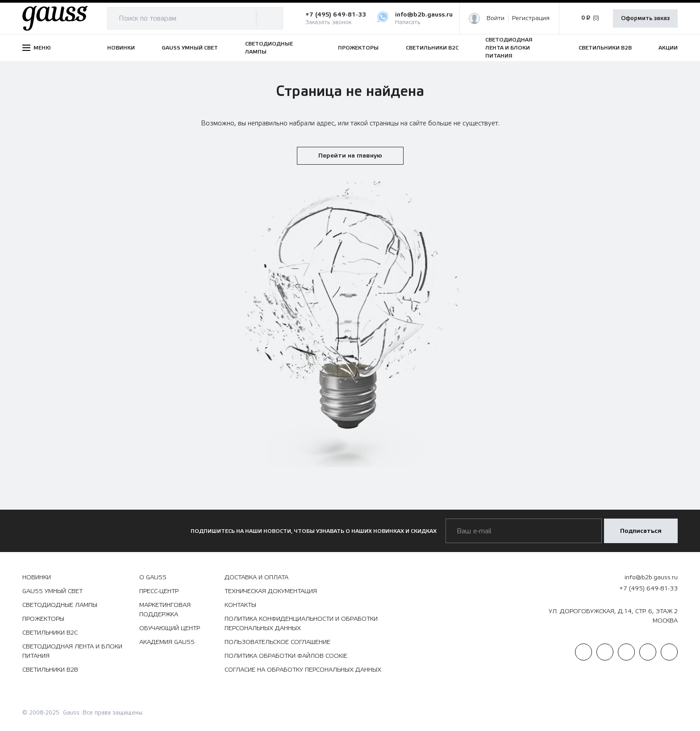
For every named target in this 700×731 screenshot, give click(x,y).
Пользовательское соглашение (277, 642)
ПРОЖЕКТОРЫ (358, 48)
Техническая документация (271, 591)
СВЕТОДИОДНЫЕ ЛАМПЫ (269, 48)
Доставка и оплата (256, 577)
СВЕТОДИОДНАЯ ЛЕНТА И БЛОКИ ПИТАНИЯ (509, 48)
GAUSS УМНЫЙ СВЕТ (190, 48)
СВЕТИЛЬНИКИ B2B (605, 48)
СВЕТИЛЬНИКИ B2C (432, 48)
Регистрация (531, 18)
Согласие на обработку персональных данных (303, 670)
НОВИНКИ (121, 48)
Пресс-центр (159, 591)
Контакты (240, 605)
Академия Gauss (167, 642)
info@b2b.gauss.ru (651, 577)
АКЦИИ (668, 48)
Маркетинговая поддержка (165, 610)
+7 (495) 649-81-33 (336, 15)
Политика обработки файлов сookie (286, 656)
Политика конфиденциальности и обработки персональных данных (301, 624)
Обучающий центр (170, 628)
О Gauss (153, 577)
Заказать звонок (328, 23)
